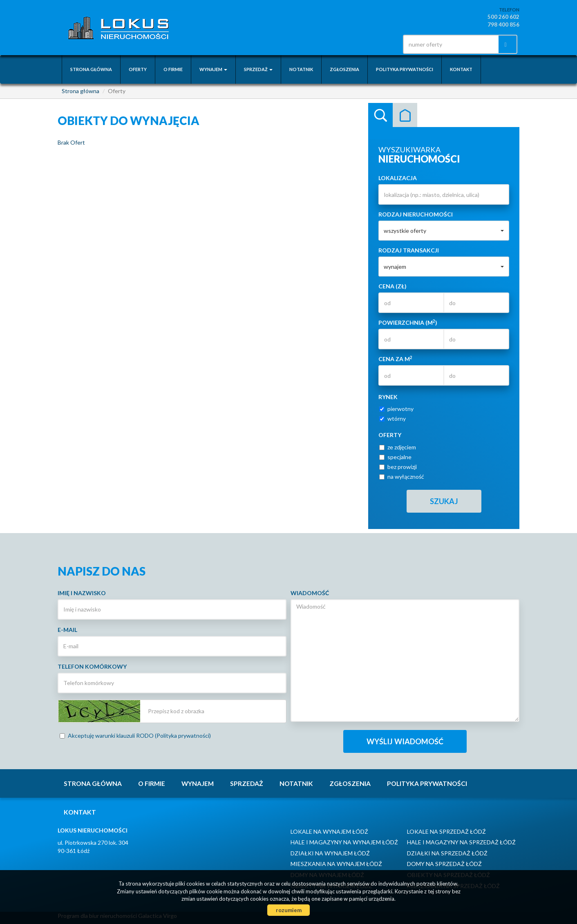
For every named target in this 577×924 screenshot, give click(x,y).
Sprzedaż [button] (258, 69)
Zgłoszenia (344, 69)
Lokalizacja (398, 178)
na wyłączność (402, 477)
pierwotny (396, 409)
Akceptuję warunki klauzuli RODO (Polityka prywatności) (135, 735)
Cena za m (395, 359)
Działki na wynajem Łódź (330, 853)
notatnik (301, 69)
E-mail (67, 630)
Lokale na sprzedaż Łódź (446, 831)
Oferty (138, 69)
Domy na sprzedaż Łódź (444, 864)
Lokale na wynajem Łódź (329, 831)
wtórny (392, 418)
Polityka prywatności (405, 69)
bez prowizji (398, 467)
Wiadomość (310, 593)
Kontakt (461, 69)
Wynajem (198, 783)
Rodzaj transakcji (409, 250)
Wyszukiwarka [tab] (380, 115)
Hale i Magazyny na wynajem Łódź (344, 842)
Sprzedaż (247, 783)
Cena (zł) (392, 286)
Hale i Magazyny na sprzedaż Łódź (461, 842)
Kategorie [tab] (405, 115)
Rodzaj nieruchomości (416, 214)
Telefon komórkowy (92, 666)
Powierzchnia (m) (408, 322)
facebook (382, 44)
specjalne (395, 457)
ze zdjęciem (398, 447)
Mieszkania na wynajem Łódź (336, 864)
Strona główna (91, 69)
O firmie (173, 69)
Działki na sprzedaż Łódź (447, 853)
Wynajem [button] (213, 69)
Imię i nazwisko (82, 593)
